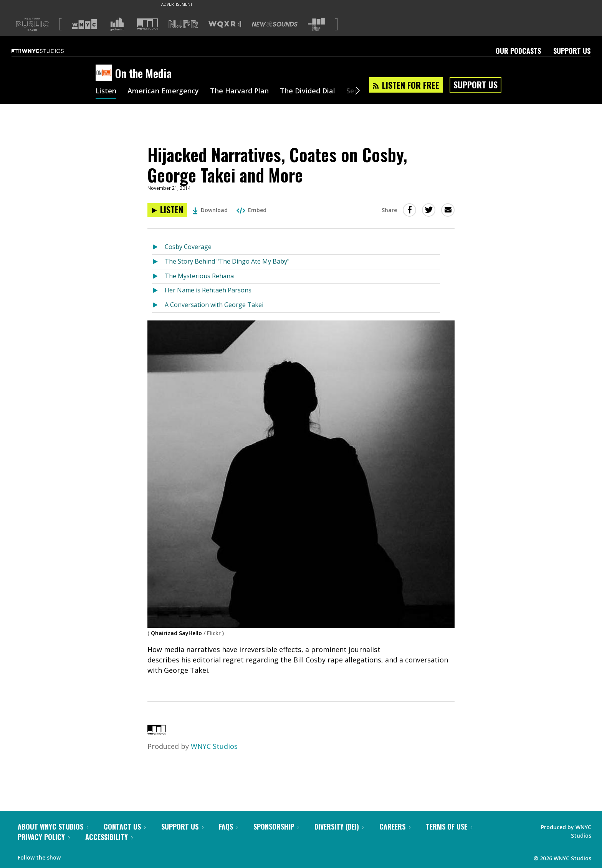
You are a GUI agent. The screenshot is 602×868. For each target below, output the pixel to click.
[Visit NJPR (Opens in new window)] (183, 24)
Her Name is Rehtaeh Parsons (208, 290)
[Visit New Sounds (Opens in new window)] (275, 24)
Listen (106, 91)
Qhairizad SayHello (176, 633)
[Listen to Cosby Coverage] (158, 247)
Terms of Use (449, 827)
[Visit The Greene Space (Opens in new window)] (316, 24)
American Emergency (163, 91)
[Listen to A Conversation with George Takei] (158, 305)
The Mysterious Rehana (199, 276)
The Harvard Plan (239, 91)
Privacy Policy (44, 837)
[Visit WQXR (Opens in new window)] (225, 24)
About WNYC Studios (53, 827)
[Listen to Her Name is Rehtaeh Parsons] (158, 291)
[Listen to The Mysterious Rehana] (158, 276)
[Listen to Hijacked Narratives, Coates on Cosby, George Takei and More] (167, 210)
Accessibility (109, 837)
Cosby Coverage (188, 247)
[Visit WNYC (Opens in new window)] (84, 24)
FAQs (228, 827)
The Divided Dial (308, 91)
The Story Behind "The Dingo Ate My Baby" (227, 261)
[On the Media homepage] (105, 73)
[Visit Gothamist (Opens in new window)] (117, 24)
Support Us (572, 51)
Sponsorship (276, 827)
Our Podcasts (518, 51)
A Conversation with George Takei (214, 305)
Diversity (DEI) (339, 827)
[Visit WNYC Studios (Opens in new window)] (148, 24)
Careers (395, 827)
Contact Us (125, 827)
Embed (251, 210)
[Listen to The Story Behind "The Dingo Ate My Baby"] (158, 262)
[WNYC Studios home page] (47, 51)
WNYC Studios (214, 746)
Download (210, 210)
